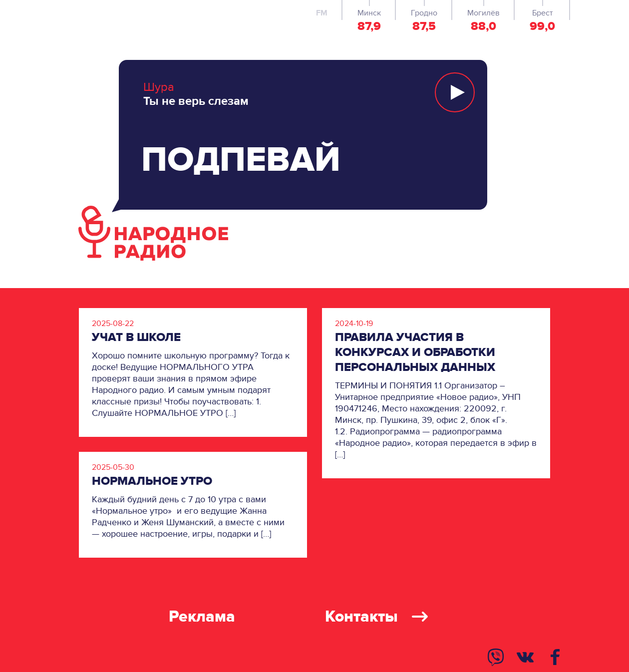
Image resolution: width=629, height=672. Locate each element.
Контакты (376, 617)
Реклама (202, 617)
